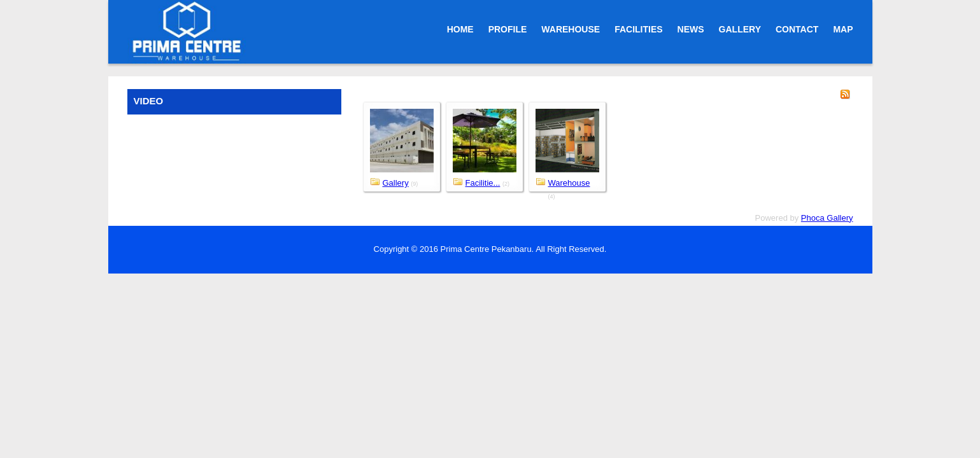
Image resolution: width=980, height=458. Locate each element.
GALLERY (740, 29)
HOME (460, 29)
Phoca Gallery (827, 218)
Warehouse (569, 183)
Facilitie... (483, 183)
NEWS (691, 29)
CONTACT (797, 29)
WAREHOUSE (571, 29)
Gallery (396, 183)
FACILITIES (638, 29)
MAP (843, 29)
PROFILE (508, 29)
